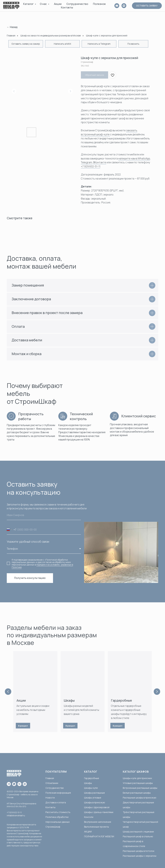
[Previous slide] (8, 692)
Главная (11, 35)
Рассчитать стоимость (58, 812)
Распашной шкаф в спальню (138, 836)
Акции (58, 4)
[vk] (19, 784)
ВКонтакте (100, 162)
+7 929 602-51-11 (91, 166)
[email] (117, 6)
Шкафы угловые (93, 798)
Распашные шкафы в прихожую (140, 798)
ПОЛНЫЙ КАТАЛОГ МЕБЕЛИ (99, 836)
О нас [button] (44, 4)
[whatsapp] (14, 784)
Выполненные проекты (97, 827)
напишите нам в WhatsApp (134, 158)
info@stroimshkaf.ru (16, 816)
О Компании (52, 783)
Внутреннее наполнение (98, 822)
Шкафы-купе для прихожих (137, 778)
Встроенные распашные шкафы (140, 788)
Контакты (67, 7)
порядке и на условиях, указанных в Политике (42, 566)
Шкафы (69, 700)
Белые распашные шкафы (137, 793)
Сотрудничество (77, 4)
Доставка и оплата (56, 802)
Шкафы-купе (91, 788)
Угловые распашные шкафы (138, 783)
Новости (50, 798)
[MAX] (124, 6)
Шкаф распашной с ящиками (138, 832)
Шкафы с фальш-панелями (99, 812)
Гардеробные (121, 700)
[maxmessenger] (25, 784)
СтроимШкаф (53, 827)
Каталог (29, 4)
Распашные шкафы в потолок (139, 851)
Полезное (99, 4)
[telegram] (9, 784)
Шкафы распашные (95, 793)
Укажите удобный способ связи (28, 542)
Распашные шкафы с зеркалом (140, 856)
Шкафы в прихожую (95, 802)
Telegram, (87, 162)
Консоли (89, 817)
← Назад (12, 27)
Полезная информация (58, 793)
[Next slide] (157, 692)
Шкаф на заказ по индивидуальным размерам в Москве (51, 35)
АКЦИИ (88, 832)
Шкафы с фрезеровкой (97, 807)
